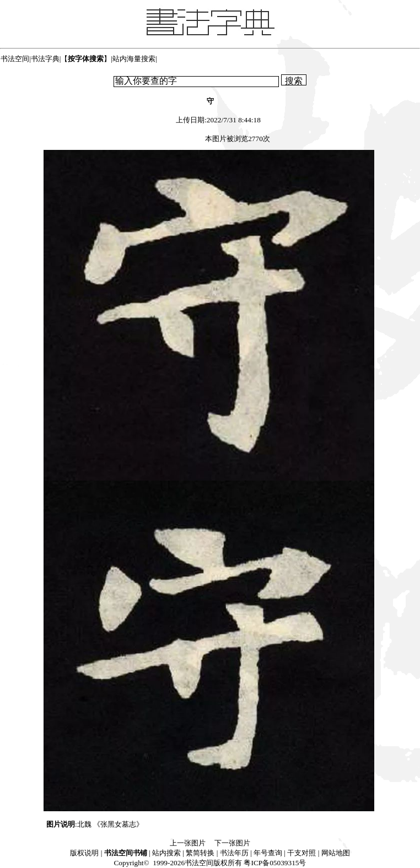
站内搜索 (166, 853)
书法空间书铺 (126, 853)
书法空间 (15, 59)
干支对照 (301, 853)
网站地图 (336, 853)
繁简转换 (200, 853)
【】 (86, 59)
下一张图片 (232, 843)
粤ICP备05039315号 (275, 863)
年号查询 (268, 853)
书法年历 (234, 853)
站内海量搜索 (134, 59)
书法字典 (45, 59)
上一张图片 (188, 843)
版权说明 (84, 853)
